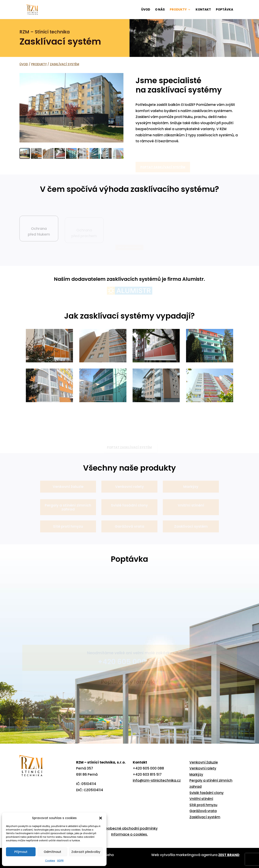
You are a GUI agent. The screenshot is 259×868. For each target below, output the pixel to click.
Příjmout (21, 852)
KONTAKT (203, 10)
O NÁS (160, 10)
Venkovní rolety (203, 768)
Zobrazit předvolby (86, 852)
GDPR (60, 861)
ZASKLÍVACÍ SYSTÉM (65, 64)
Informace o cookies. (129, 834)
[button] (101, 818)
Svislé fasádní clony (207, 793)
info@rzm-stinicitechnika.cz (157, 780)
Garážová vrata (203, 811)
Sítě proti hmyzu (203, 805)
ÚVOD (146, 10)
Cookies (50, 861)
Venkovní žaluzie (204, 762)
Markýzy (196, 774)
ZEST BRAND (229, 855)
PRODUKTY (178, 10)
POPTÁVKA (225, 10)
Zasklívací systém (205, 817)
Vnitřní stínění (201, 799)
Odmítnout (52, 852)
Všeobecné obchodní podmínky (129, 828)
